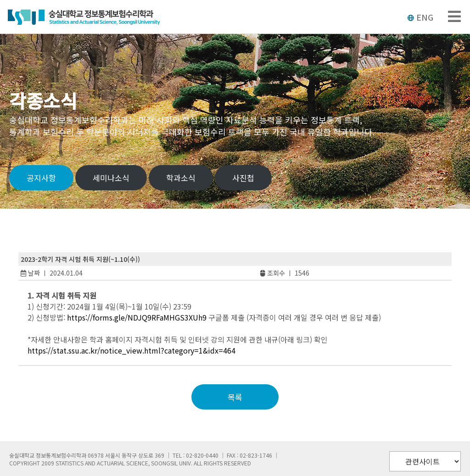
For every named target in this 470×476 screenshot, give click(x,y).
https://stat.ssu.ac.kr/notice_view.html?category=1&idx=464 (131, 350)
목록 (235, 397)
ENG (420, 17)
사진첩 (243, 178)
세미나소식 (111, 178)
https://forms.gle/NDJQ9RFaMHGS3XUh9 (137, 317)
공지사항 (41, 178)
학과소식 (181, 178)
